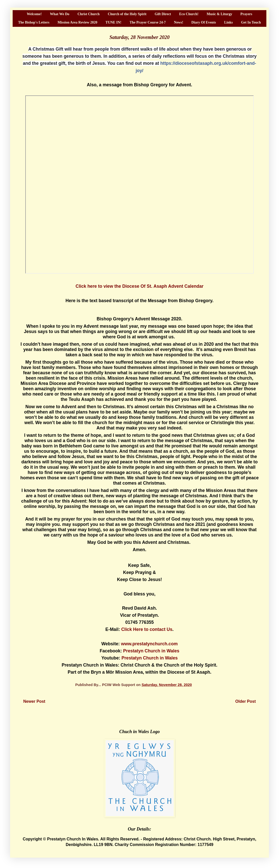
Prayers (246, 14)
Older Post (246, 701)
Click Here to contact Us (147, 629)
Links (228, 22)
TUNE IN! (114, 22)
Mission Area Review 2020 (77, 22)
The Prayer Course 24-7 (148, 22)
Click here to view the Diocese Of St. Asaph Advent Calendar (139, 286)
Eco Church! (189, 14)
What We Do (60, 14)
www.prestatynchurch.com (149, 644)
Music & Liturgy (219, 14)
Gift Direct (163, 14)
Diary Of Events (204, 22)
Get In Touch (251, 22)
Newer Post (34, 701)
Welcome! (34, 14)
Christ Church (89, 14)
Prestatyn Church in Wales (151, 651)
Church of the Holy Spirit (127, 14)
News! (179, 22)
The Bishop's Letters (34, 22)
